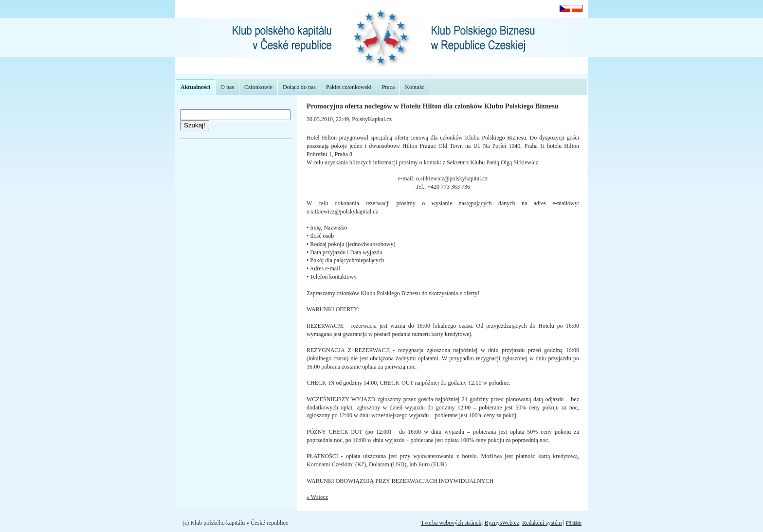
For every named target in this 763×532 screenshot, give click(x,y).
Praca (389, 87)
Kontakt (414, 87)
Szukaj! (195, 125)
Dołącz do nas (299, 87)
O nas (227, 87)
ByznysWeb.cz (502, 523)
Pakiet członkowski (349, 87)
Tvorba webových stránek (451, 523)
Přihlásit (574, 523)
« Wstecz (317, 497)
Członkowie (258, 87)
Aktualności (195, 87)
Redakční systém (542, 523)
